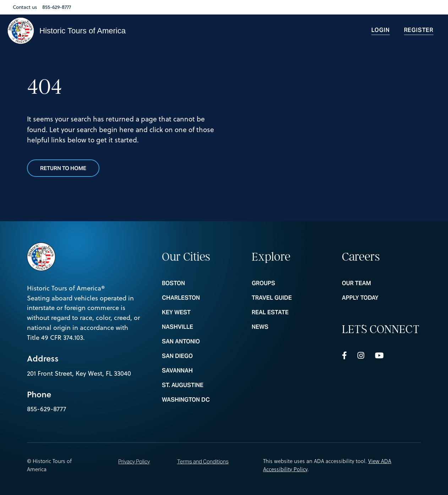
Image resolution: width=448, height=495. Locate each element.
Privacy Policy (134, 461)
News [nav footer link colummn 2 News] (291, 327)
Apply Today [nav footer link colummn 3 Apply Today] (381, 298)
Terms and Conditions (203, 461)
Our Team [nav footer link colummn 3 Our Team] (381, 283)
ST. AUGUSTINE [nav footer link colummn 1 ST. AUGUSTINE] (201, 385)
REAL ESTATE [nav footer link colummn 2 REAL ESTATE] (291, 312)
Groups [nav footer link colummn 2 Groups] (291, 283)
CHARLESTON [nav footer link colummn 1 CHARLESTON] (201, 298)
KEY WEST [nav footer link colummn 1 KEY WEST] (201, 312)
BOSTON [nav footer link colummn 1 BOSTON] (201, 283)
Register (419, 30)
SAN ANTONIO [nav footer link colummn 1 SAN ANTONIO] (201, 342)
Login (381, 30)
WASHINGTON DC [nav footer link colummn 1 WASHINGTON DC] (201, 400)
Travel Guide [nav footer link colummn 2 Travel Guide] (291, 298)
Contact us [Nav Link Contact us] (25, 7)
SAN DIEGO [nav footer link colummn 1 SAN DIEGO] (201, 356)
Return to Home (63, 168)
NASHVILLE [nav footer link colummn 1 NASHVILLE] (201, 327)
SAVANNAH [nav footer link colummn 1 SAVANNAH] (201, 371)
